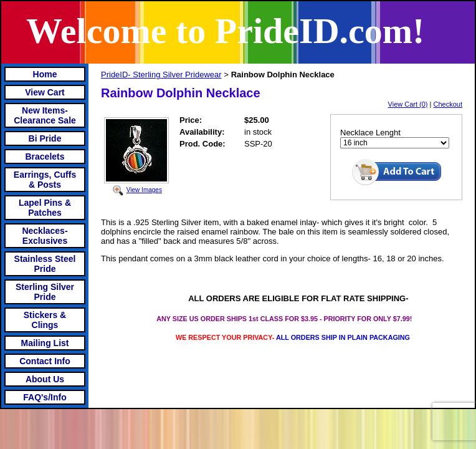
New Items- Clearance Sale (45, 115)
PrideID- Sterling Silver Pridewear (161, 75)
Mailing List (45, 343)
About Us (45, 379)
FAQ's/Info (45, 397)
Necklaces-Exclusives (45, 236)
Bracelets (45, 157)
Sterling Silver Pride (45, 292)
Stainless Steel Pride (45, 264)
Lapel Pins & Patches (45, 208)
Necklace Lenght (370, 133)
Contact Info (45, 361)
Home (45, 74)
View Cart (45, 92)
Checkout (448, 104)
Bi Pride (45, 138)
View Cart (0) (408, 104)
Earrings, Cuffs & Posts (45, 180)
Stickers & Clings (45, 320)
